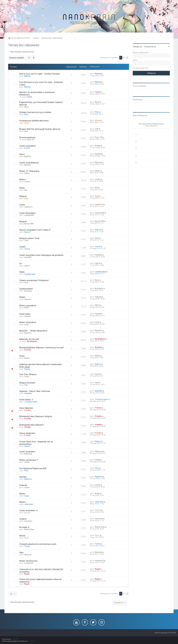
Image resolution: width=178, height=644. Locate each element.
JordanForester (31, 402)
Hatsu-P (28, 232)
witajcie (23, 519)
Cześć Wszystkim (27, 213)
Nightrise (28, 479)
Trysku (27, 546)
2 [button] (124, 58)
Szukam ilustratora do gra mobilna (35, 112)
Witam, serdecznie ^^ (29, 460)
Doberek (23, 485)
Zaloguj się (137, 47)
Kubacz (27, 369)
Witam (22, 297)
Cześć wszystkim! (28, 146)
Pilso (26, 114)
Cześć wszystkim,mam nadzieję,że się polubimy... (42, 255)
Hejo (21, 552)
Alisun (27, 123)
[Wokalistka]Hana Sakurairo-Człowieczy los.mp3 (41, 348)
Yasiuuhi (28, 299)
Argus (27, 496)
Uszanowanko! (26, 289)
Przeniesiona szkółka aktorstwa (34, 121)
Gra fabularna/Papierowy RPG (33, 468)
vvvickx (27, 182)
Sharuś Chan (29, 529)
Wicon (27, 107)
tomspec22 (29, 563)
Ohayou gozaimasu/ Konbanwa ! (34, 280)
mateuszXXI (29, 215)
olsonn (27, 249)
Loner (26, 325)
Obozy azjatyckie (27, 433)
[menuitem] (17, 4)
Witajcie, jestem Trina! (29, 238)
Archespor (28, 291)
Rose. (26, 283)
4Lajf (26, 198)
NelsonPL (28, 333)
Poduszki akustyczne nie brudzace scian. (38, 544)
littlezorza (28, 454)
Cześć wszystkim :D (28, 510)
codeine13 (28, 207)
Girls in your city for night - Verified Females (39, 74)
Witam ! (23, 179)
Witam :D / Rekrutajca (29, 171)
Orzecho (28, 350)
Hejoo (22, 154)
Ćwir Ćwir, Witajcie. (28, 374)
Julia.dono (29, 504)
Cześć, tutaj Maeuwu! (29, 163)
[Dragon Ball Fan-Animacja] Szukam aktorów (40, 129)
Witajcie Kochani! (27, 383)
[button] (127, 58)
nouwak (27, 427)
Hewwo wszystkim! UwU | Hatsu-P (35, 230)
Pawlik (29, 97)
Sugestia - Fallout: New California (35, 391)
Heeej (22, 188)
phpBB (14, 639)
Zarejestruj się (150, 47)
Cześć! (22, 247)
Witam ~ (23, 502)
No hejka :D (24, 527)
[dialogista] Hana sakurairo (32, 425)
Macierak (28, 555)
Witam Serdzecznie (28, 561)
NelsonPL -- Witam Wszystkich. (34, 331)
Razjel (27, 574)
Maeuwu (28, 165)
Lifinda (27, 462)
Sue (26, 190)
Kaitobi (27, 358)
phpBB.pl (31, 641)
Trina (26, 240)
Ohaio (22, 356)
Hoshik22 (28, 257)
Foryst (27, 377)
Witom (22, 536)
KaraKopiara (32, 341)
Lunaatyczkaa (30, 274)
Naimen (27, 76)
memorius (28, 521)
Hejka (22, 272)
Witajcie (23, 196)
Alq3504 (28, 156)
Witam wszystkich (28, 306)
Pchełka (27, 410)
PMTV (27, 308)
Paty (26, 385)
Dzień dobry (25, 314)
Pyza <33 (30, 140)
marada (27, 316)
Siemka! (23, 477)
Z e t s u (27, 513)
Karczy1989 (29, 224)
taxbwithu (28, 393)
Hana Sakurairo (26, 408)
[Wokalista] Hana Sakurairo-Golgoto (36, 416)
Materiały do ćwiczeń (29, 339)
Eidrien (27, 173)
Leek (26, 131)
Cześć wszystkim (27, 452)
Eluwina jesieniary (27, 137)
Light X (27, 266)
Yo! (21, 263)
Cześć (22, 205)
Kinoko (27, 148)
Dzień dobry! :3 (26, 400)
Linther (27, 487)
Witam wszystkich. (28, 322)
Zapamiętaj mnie (142, 68)
